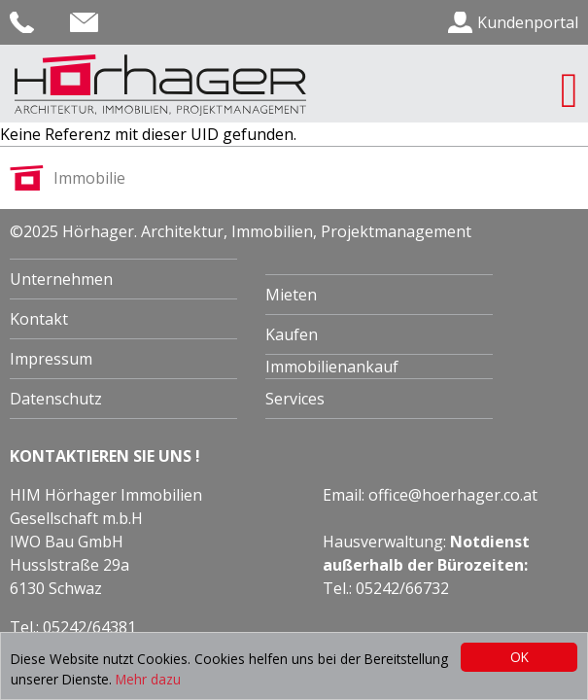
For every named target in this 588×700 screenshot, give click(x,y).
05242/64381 (89, 627)
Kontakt (39, 319)
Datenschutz (56, 399)
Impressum (51, 359)
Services (295, 399)
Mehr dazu (148, 679)
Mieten (291, 295)
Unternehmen (61, 279)
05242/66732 (402, 588)
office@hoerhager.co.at (453, 495)
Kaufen (292, 334)
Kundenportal (528, 22)
